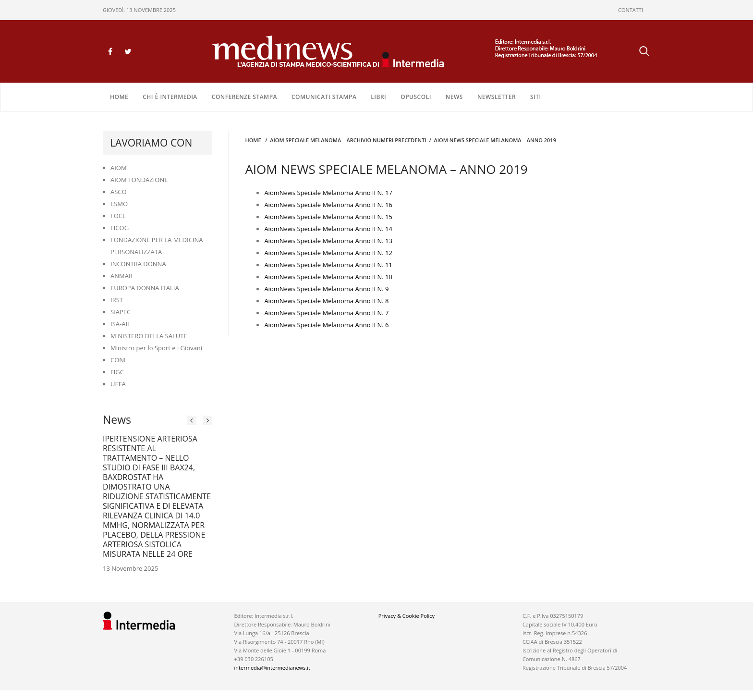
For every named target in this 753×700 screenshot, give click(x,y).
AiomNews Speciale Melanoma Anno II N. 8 (326, 301)
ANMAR (121, 276)
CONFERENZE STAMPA (244, 97)
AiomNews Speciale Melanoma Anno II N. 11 (328, 265)
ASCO (119, 192)
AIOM (119, 168)
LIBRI (378, 97)
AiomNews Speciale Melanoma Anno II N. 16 (328, 205)
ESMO (119, 204)
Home (119, 97)
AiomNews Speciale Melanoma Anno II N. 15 (328, 217)
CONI (118, 360)
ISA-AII (120, 324)
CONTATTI (631, 10)
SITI (536, 97)
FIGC (117, 372)
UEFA (118, 384)
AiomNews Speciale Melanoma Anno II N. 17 (328, 193)
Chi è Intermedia (170, 97)
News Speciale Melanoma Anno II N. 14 (336, 229)
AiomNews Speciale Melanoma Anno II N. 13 (328, 241)
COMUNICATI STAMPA (324, 97)
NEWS (454, 97)
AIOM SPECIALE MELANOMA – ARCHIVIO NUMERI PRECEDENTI (348, 140)
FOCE (118, 216)
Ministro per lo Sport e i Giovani (156, 348)
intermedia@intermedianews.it (272, 668)
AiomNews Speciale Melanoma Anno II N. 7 (326, 313)
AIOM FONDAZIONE (139, 180)
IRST (117, 300)
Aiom (272, 229)
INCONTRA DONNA (138, 264)
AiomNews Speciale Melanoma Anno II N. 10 (328, 277)
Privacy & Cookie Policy (407, 616)
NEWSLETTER (497, 97)
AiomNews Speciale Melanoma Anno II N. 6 (326, 325)
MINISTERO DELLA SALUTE (149, 336)
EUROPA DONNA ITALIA (145, 288)
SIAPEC (121, 312)
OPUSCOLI (416, 97)
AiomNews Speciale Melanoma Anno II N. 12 (328, 253)
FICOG (120, 228)
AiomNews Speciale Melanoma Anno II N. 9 (326, 289)
